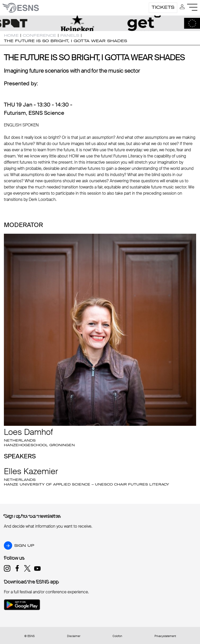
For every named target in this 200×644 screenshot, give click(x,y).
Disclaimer (74, 636)
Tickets (163, 7)
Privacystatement (165, 636)
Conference (39, 35)
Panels (70, 35)
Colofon (117, 636)
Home (11, 35)
